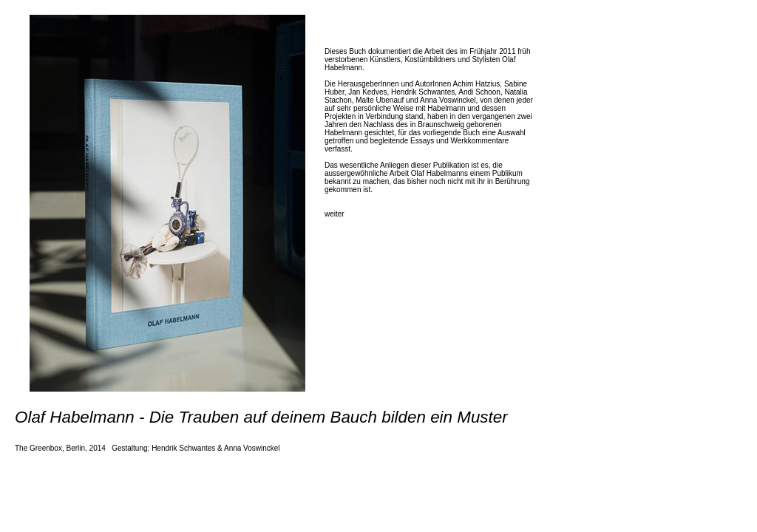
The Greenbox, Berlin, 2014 (60, 448)
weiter (335, 214)
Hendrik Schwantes (183, 448)
